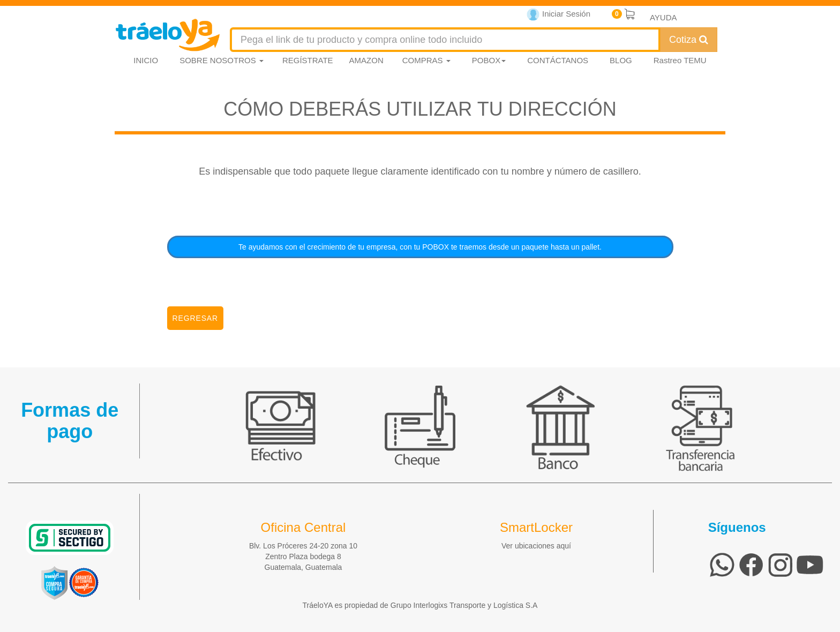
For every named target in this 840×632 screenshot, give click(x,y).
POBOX (489, 60)
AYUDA (663, 17)
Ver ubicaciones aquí (536, 546)
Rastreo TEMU (680, 60)
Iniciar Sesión (558, 15)
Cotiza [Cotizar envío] (689, 40)
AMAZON (366, 60)
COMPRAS (426, 60)
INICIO (146, 60)
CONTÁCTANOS (558, 60)
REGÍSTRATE (308, 60)
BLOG (621, 60)
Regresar (196, 318)
